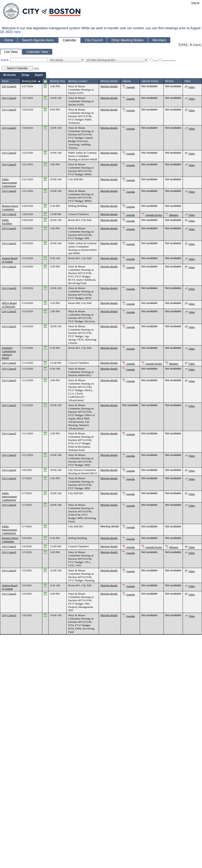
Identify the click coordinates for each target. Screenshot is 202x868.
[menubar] (23, 75)
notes (156, 61)
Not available (149, 86)
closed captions (169, 61)
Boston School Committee (10, 208)
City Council (9, 86)
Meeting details (109, 86)
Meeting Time (57, 81)
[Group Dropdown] (25, 75)
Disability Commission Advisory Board (9, 353)
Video (192, 87)
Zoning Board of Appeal (10, 260)
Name (5, 81)
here (17, 32)
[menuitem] (9, 75)
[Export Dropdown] (39, 75)
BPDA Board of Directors (9, 305)
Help (36, 68)
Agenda (130, 87)
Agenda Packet (154, 215)
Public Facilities (7, 222)
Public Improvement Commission (9, 183)
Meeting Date (29, 81)
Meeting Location (78, 81)
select (82, 60)
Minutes (174, 215)
